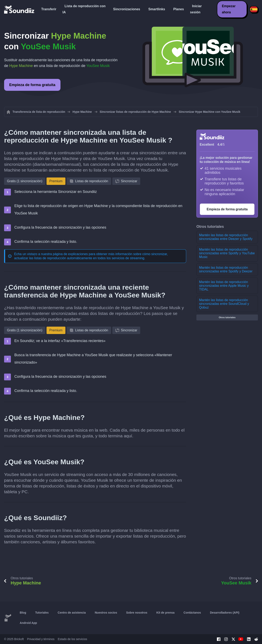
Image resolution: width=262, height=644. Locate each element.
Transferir (49, 9)
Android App (28, 623)
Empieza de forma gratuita (32, 85)
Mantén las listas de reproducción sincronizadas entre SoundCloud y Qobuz (224, 304)
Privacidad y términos (41, 639)
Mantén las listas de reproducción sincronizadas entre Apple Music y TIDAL (224, 286)
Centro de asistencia (72, 613)
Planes (179, 9)
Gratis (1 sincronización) (25, 181)
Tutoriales (42, 613)
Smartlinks (157, 9)
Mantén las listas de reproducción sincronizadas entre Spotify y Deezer (226, 269)
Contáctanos (192, 613)
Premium (56, 181)
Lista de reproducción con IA (84, 9)
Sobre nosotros (137, 613)
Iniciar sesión (196, 9)
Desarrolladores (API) (225, 613)
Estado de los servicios (72, 639)
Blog (23, 613)
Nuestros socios (106, 613)
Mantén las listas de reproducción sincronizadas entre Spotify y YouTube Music (227, 253)
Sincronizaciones (127, 9)
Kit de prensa (166, 613)
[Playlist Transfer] (19, 9)
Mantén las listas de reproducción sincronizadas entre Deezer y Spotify (226, 237)
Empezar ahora (229, 9)
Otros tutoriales (227, 317)
